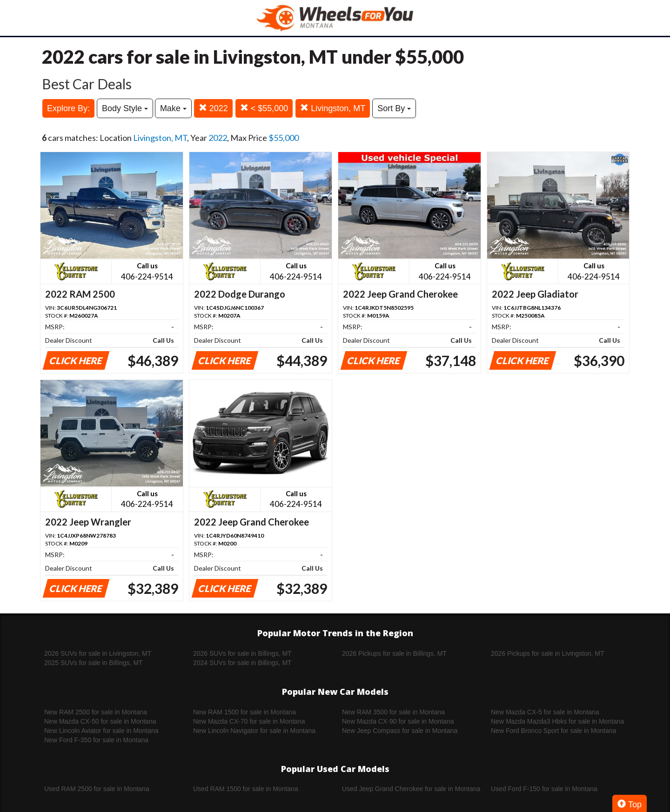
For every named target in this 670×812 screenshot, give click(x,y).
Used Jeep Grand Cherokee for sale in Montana (411, 789)
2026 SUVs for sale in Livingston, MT (98, 653)
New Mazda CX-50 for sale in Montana (100, 721)
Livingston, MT (333, 108)
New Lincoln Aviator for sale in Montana (101, 731)
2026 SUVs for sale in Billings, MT (242, 653)
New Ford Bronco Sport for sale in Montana (553, 731)
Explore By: (68, 108)
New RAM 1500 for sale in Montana (245, 712)
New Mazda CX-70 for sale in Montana (249, 721)
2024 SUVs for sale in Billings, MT (242, 663)
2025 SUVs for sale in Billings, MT (94, 663)
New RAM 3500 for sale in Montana (393, 712)
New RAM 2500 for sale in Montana (96, 712)
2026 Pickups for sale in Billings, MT (394, 653)
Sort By (394, 108)
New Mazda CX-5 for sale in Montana (545, 712)
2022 (213, 108)
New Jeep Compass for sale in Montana (400, 731)
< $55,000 (264, 108)
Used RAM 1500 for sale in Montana (246, 789)
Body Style (125, 108)
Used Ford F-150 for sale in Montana (544, 789)
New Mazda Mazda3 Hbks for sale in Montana (557, 721)
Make (173, 108)
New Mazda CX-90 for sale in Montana (398, 721)
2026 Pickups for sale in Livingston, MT (548, 653)
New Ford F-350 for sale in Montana (96, 740)
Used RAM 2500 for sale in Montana (97, 789)
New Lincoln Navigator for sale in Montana (254, 731)
